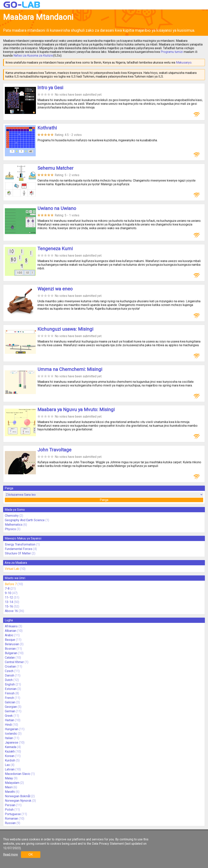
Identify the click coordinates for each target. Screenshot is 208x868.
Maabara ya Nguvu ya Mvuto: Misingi (76, 410)
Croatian (10, 667)
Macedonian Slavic (18, 774)
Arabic (9, 635)
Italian (9, 738)
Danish (10, 675)
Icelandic (11, 734)
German (10, 711)
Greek (9, 716)
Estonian (11, 689)
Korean (10, 756)
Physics (10, 529)
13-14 (9, 602)
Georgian (11, 707)
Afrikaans (11, 626)
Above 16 (11, 611)
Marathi (10, 792)
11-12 (9, 597)
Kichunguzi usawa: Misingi (65, 329)
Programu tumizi (172, 52)
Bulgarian (11, 653)
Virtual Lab (12, 569)
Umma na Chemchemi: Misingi (70, 369)
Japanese (12, 743)
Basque (10, 640)
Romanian (11, 819)
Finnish (10, 693)
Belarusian (12, 644)
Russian (10, 823)
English (10, 684)
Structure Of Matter (18, 553)
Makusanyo (184, 62)
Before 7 (11, 584)
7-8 (7, 589)
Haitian (10, 720)
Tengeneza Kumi (55, 249)
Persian (10, 805)
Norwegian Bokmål (18, 796)
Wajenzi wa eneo (55, 289)
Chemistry (12, 516)
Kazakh (10, 751)
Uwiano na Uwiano (57, 208)
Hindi (8, 725)
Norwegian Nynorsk (18, 801)
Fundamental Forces (19, 549)
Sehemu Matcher (55, 168)
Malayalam (12, 783)
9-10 (8, 593)
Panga (104, 500)
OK (31, 854)
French (9, 698)
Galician (10, 702)
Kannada (11, 747)
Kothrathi (47, 128)
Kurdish (10, 760)
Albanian (11, 631)
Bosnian (10, 649)
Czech (9, 671)
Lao (7, 765)
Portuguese (13, 814)
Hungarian (12, 729)
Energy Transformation (20, 544)
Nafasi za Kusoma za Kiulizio (33, 56)
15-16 (9, 606)
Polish (9, 810)
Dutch (9, 680)
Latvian (10, 769)
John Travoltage (54, 450)
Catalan (10, 658)
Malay (9, 778)
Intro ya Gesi (50, 88)
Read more (10, 854)
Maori (9, 787)
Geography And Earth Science (25, 520)
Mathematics (14, 525)
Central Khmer (14, 662)
